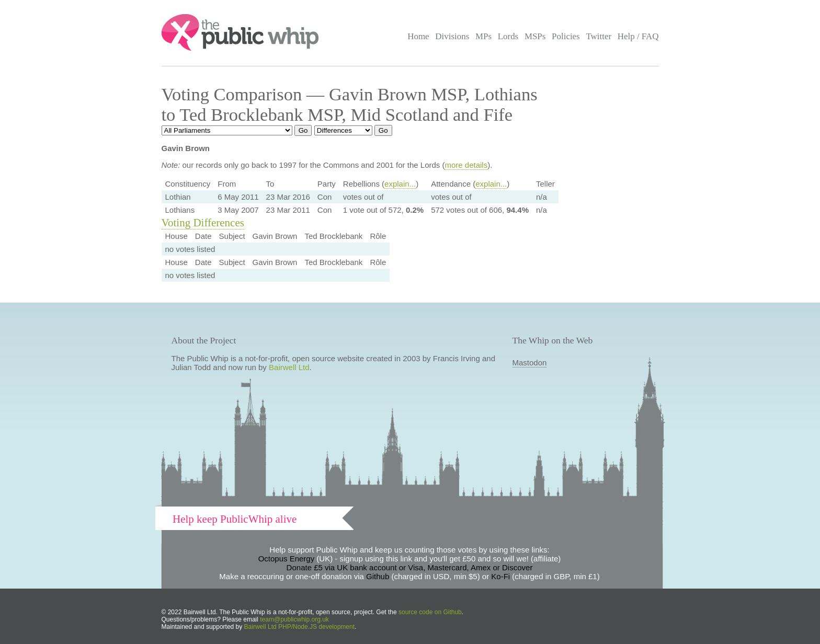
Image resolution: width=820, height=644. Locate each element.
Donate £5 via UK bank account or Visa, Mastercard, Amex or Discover (410, 567)
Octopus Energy (287, 559)
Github (378, 576)
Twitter (599, 36)
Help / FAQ (638, 36)
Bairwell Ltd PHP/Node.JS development (299, 627)
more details (466, 165)
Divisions (452, 36)
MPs (483, 36)
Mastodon (530, 363)
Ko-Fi (500, 576)
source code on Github (430, 612)
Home (418, 36)
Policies (566, 36)
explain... (400, 184)
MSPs (535, 36)
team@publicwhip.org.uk (294, 619)
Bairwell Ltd (289, 367)
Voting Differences (203, 223)
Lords (508, 36)
